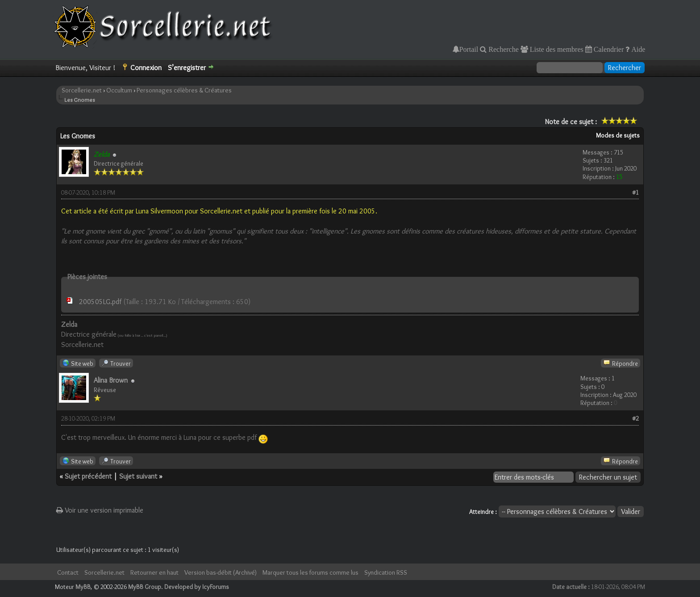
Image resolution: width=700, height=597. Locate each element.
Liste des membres (556, 49)
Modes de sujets (618, 135)
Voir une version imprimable (100, 510)
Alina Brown (111, 380)
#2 (635, 418)
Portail (469, 49)
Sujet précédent (88, 476)
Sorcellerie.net (82, 90)
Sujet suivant (138, 476)
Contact (68, 572)
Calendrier (608, 49)
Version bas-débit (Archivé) (221, 572)
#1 (635, 192)
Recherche (503, 49)
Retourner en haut (154, 572)
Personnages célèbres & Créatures (184, 90)
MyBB (83, 587)
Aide (637, 49)
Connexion (146, 68)
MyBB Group (145, 587)
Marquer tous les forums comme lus (310, 572)
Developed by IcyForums (197, 587)
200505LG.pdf (100, 302)
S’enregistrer (187, 68)
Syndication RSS (386, 572)
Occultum (119, 90)
